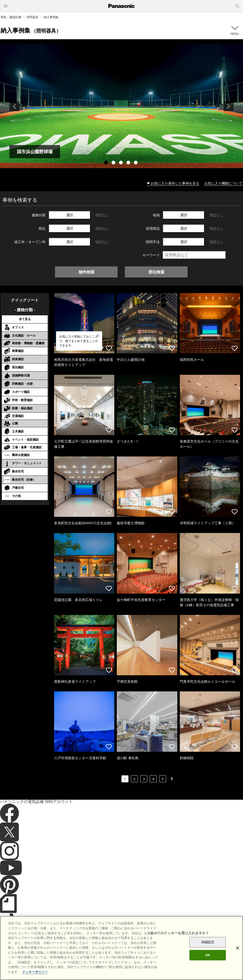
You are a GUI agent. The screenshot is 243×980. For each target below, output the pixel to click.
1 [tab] (107, 163)
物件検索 (87, 272)
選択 (70, 215)
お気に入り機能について (223, 183)
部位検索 (156, 272)
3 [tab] (121, 163)
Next (229, 106)
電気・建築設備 (11, 17)
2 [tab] (114, 163)
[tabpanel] (121, 106)
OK (208, 967)
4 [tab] (129, 163)
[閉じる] (238, 960)
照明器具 (32, 17)
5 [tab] (136, 163)
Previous (14, 106)
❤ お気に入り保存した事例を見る (173, 183)
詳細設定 (208, 954)
